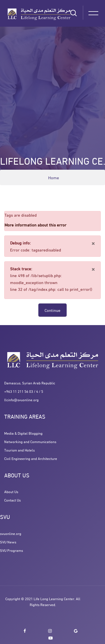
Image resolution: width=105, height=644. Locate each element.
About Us (11, 491)
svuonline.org (11, 533)
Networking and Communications (30, 441)
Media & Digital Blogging (23, 433)
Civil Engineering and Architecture (31, 458)
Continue (53, 310)
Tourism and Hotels (19, 450)
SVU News (8, 542)
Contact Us (12, 500)
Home (54, 177)
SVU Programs (11, 550)
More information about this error (35, 225)
